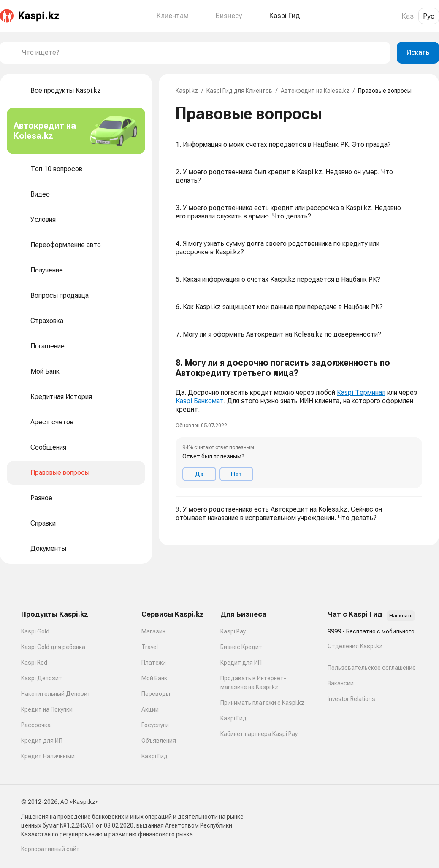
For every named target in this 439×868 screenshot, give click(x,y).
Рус (429, 16)
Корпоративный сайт (50, 849)
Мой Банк (154, 678)
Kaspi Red (34, 663)
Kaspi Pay (233, 631)
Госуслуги (155, 725)
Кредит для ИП (42, 741)
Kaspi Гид (154, 756)
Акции (150, 709)
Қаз (408, 16)
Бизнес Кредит (241, 647)
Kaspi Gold (35, 631)
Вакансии (341, 683)
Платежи (154, 663)
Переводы (156, 694)
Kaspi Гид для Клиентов (239, 91)
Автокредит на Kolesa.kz (315, 91)
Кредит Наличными (48, 756)
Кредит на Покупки (47, 709)
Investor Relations (351, 699)
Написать (401, 616)
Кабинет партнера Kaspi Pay (259, 734)
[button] (299, 423)
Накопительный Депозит (56, 694)
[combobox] (203, 53)
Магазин (153, 631)
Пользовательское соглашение (372, 668)
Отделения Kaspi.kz (355, 646)
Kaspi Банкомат (200, 401)
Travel (150, 647)
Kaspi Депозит (42, 678)
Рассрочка (36, 725)
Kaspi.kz (187, 91)
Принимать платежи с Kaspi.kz (262, 703)
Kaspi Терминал (361, 392)
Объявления (159, 741)
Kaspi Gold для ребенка (53, 647)
